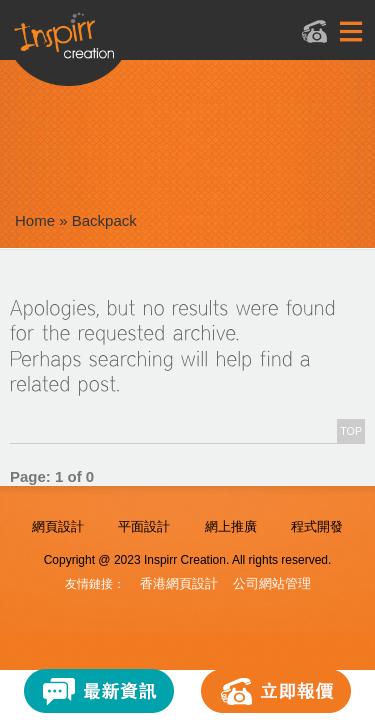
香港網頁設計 (179, 583)
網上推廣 (231, 526)
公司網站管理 (272, 583)
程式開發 (317, 526)
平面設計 (144, 526)
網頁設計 (58, 526)
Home (35, 220)
